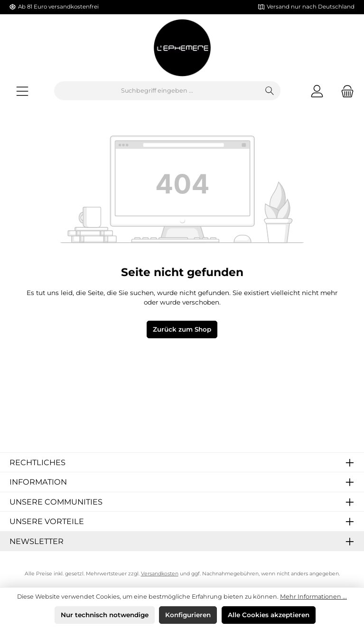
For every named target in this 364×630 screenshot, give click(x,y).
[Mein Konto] (317, 91)
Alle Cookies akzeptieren (269, 615)
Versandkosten (160, 574)
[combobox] (157, 91)
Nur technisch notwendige (105, 615)
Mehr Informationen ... (313, 597)
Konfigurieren (188, 615)
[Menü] (22, 91)
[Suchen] (270, 91)
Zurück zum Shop (182, 329)
